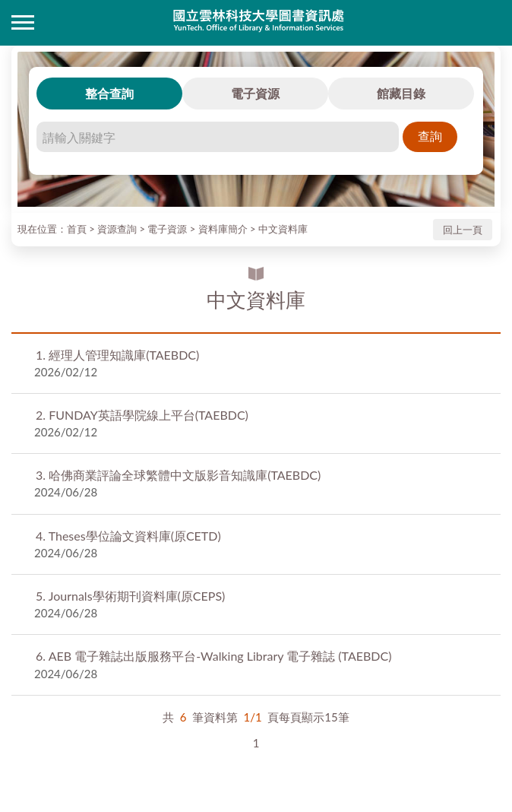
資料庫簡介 (223, 229)
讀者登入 (489, 23)
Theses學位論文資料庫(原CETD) (128, 536)
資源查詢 (117, 229)
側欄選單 (23, 22)
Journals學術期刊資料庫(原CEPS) (130, 596)
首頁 (77, 229)
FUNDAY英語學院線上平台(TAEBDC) (142, 415)
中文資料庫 (283, 229)
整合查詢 (109, 93)
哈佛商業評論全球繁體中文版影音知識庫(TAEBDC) (178, 475)
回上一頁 (463, 230)
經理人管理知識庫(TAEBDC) (117, 355)
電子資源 (255, 93)
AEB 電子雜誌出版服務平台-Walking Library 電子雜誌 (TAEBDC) (213, 656)
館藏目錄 (401, 93)
